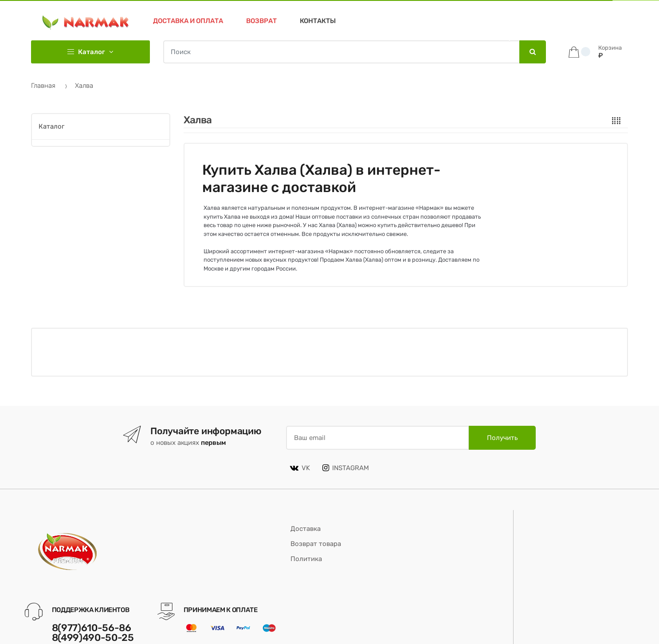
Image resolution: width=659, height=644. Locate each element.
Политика (306, 559)
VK (300, 468)
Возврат (261, 21)
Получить (502, 438)
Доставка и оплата (188, 21)
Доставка (306, 529)
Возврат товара (316, 544)
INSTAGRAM (346, 468)
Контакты (318, 21)
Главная (43, 86)
